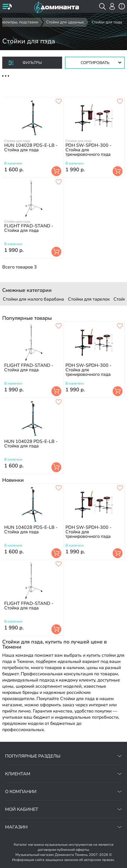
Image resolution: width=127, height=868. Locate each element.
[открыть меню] (7, 7)
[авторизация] (112, 6)
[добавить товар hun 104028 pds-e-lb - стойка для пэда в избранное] (59, 102)
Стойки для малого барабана (33, 299)
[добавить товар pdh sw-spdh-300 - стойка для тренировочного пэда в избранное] (120, 102)
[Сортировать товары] (95, 63)
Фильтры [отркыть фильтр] (32, 63)
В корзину (56, 171)
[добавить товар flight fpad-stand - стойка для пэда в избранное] (59, 182)
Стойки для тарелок (89, 299)
